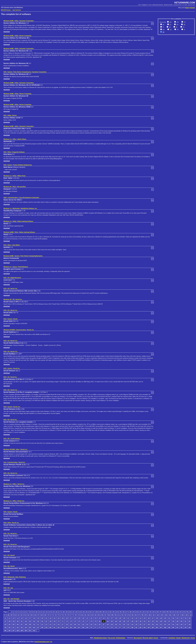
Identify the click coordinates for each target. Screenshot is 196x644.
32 (110, 612)
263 (63, 627)
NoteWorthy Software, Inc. (29, 208)
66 (35, 615)
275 (112, 627)
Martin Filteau (22, 139)
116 (26, 618)
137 (112, 618)
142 (132, 618)
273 (104, 627)
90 (116, 615)
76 (69, 615)
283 (145, 627)
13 (46, 612)
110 (190, 615)
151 (169, 618)
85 (99, 615)
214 (50, 624)
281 (136, 627)
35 (120, 612)
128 (75, 618)
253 (22, 627)
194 (157, 621)
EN (170, 22)
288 (165, 627)
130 (83, 618)
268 (83, 627)
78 (75, 615)
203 (5, 624)
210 (34, 624)
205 (14, 624)
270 (91, 627)
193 (153, 621)
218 (67, 624)
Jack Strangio (15, 599)
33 (114, 612)
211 (38, 624)
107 (178, 615)
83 (92, 615)
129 (79, 618)
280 (132, 627)
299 (22, 631)
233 (128, 624)
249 (5, 627)
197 (169, 621)
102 (158, 615)
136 (108, 618)
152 (173, 618)
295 (5, 631)
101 (154, 615)
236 (140, 624)
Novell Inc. (19, 299)
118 (34, 618)
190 (140, 621)
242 (165, 624)
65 (32, 615)
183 (112, 621)
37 (127, 612)
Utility (16, 21)
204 (9, 624)
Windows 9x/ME (8, 21)
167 (46, 621)
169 (54, 621)
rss (51, 642)
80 (82, 615)
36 (124, 612)
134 (99, 618)
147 (153, 618)
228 (108, 624)
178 (91, 621)
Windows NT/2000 (9, 330)
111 (5, 618)
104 (166, 615)
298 (18, 631)
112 (9, 618)
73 (59, 615)
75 (65, 615)
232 (124, 624)
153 (177, 618)
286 (157, 627)
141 (128, 618)
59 (12, 615)
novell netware (15, 438)
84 (95, 615)
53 (181, 612)
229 (112, 624)
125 (63, 618)
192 (149, 621)
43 (147, 612)
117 (30, 618)
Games (10, 165)
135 (104, 618)
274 (108, 627)
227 (104, 624)
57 (5, 615)
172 (67, 621)
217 (63, 624)
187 (128, 621)
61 (18, 615)
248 (190, 624)
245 (177, 624)
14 (50, 612)
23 (80, 612)
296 (9, 631)
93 (126, 615)
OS (8, 278)
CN (177, 22)
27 (93, 612)
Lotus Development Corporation (29, 197)
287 (161, 627)
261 (54, 627)
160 (18, 621)
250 (9, 627)
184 (116, 621)
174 (75, 621)
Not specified (21, 187)
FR (177, 25)
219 (71, 624)
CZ (184, 22)
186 (124, 621)
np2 (12, 588)
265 (71, 627)
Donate (178, 638)
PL (176, 27)
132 (91, 618)
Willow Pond (21, 176)
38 (130, 612)
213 (46, 624)
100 (150, 615)
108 (182, 615)
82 (89, 615)
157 (5, 621)
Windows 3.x (7, 139)
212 (42, 624)
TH (177, 30)
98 (142, 615)
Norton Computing (25, 36)
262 (59, 627)
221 (79, 624)
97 (139, 615)
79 (79, 615)
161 (22, 621)
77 (72, 615)
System (10, 72)
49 (167, 612)
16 (57, 612)
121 (46, 618)
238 (149, 624)
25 (87, 612)
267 (79, 627)
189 (136, 621)
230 (116, 624)
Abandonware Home (100, 638)
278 (124, 627)
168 (50, 621)
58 (8, 615)
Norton (14, 115)
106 (174, 615)
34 (117, 612)
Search (156, 638)
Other (14, 187)
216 (59, 624)
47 (160, 612)
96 (136, 615)
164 (34, 621)
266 (75, 627)
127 (71, 618)
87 (106, 615)
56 (191, 612)
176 (83, 621)
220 (75, 624)
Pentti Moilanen (23, 267)
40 (137, 612)
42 (144, 612)
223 (87, 624)
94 (129, 615)
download (7, 32)
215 (54, 624)
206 (18, 624)
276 (116, 627)
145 (145, 618)
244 (173, 624)
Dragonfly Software (18, 152)
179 (95, 621)
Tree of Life (111, 638)
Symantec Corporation (27, 21)
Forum (193, 638)
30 (103, 612)
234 (132, 624)
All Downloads (121, 638)
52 (177, 612)
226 (99, 624)
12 (43, 612)
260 (50, 627)
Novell (15, 319)
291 (177, 627)
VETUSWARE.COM (185, 3)
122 (50, 618)
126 (67, 618)
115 (22, 618)
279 (128, 627)
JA (170, 27)
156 (190, 618)
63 (25, 615)
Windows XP (7, 187)
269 (87, 627)
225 (95, 624)
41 (140, 612)
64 (28, 615)
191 (145, 621)
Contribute (172, 638)
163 (30, 621)
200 (181, 621)
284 (149, 627)
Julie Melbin (16, 245)
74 (62, 615)
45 (154, 612)
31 (107, 612)
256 (34, 627)
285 (153, 627)
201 (185, 621)
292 (181, 627)
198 (173, 621)
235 (136, 624)
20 (70, 612)
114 (18, 618)
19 (67, 612)
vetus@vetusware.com (42, 642)
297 (14, 631)
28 (97, 612)
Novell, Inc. (14, 288)
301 (30, 631)
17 (60, 612)
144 (140, 618)
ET (170, 25)
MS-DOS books (6, 10)
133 (95, 618)
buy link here (17, 10)
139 (120, 618)
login (187, 8)
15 (53, 612)
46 (157, 612)
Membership (186, 638)
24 (83, 612)
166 (42, 621)
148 (157, 618)
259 (46, 627)
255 (30, 627)
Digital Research (16, 278)
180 (99, 621)
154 (181, 618)
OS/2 (5, 197)
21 (73, 612)
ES (170, 30)
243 (169, 624)
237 (145, 624)
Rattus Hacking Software (25, 221)
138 (116, 618)
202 (190, 621)
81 (85, 615)
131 (87, 618)
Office (14, 139)
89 (112, 615)
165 (38, 621)
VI (184, 30)
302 (34, 631)
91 (119, 615)
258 (42, 627)
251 (14, 627)
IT (163, 27)
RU (163, 30)
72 (55, 615)
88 (109, 615)
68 (42, 615)
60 (15, 615)
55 (187, 612)
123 (54, 618)
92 (122, 615)
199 (177, 621)
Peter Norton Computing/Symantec (32, 256)
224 (91, 624)
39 (134, 612)
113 (14, 618)
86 (102, 615)
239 (153, 624)
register (192, 8)
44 (150, 612)
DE (184, 25)
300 (26, 631)
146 (149, 618)
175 (79, 621)
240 (157, 624)
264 (67, 627)
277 (120, 627)
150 (165, 618)
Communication (13, 197)
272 (99, 627)
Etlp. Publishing (21, 577)
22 (77, 612)
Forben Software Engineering (22, 165)
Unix (5, 462)
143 (136, 618)
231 (120, 624)
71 (52, 615)
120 (42, 618)
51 (174, 612)
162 (26, 621)
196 (165, 621)
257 (38, 627)
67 (38, 615)
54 (184, 612)
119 (38, 618)
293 (185, 627)
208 (26, 624)
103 (162, 615)
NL (163, 25)
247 (185, 624)
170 (59, 621)
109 (186, 615)
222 (83, 624)
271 (95, 627)
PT (183, 27)
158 (9, 621)
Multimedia (16, 208)
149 (161, 618)
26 (90, 612)
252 (18, 627)
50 (171, 612)
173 (71, 621)
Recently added (148, 638)
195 (161, 621)
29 (100, 612)
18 (63, 612)
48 (164, 612)
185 (120, 621)
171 (63, 621)
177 (87, 621)
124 (59, 618)
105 (170, 615)
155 (185, 618)
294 (190, 627)
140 (124, 618)
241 (161, 624)
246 (181, 624)
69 (45, 615)
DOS (5, 72)
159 (14, 621)
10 (36, 612)
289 (169, 627)
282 (140, 627)
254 (26, 627)
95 (132, 615)
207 (22, 624)
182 (108, 621)
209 (30, 624)
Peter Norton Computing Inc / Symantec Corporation (30, 72)
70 (49, 615)
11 (40, 612)
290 (173, 627)
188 (132, 621)
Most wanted (138, 638)
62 (22, 615)
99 (146, 615)
